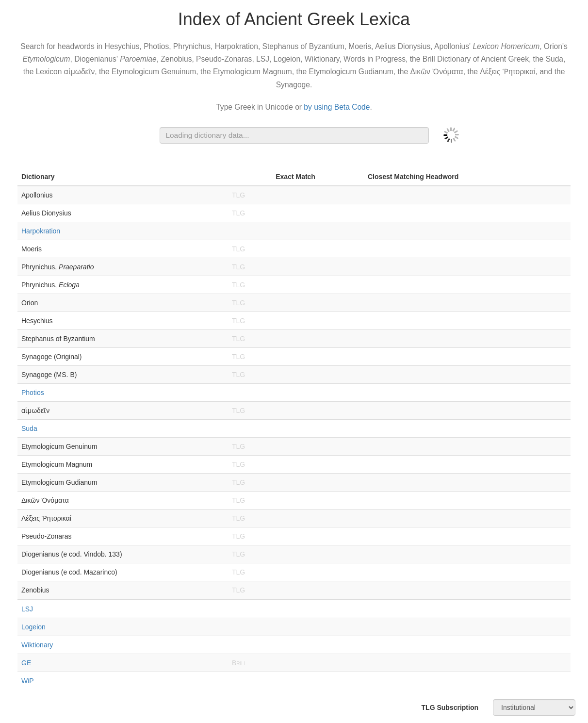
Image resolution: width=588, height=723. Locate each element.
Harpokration (41, 231)
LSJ (27, 609)
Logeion (33, 627)
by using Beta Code (337, 107)
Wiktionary (37, 645)
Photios (33, 393)
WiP (28, 681)
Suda (29, 428)
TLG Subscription (450, 707)
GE (26, 663)
